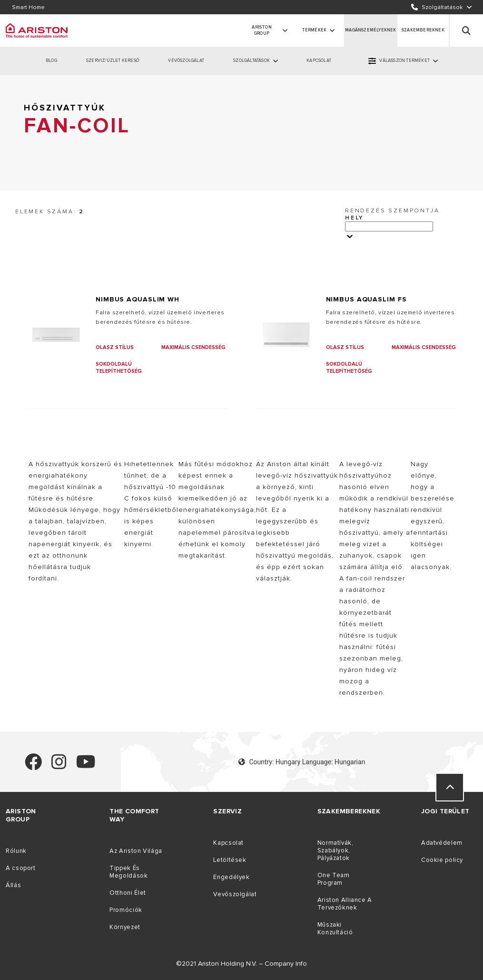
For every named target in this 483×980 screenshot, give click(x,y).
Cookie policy (442, 860)
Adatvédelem (442, 843)
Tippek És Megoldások (128, 872)
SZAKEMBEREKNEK (423, 30)
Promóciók (126, 910)
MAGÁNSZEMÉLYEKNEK (370, 30)
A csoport (21, 868)
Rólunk (16, 851)
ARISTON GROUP (261, 31)
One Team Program (334, 879)
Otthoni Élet (128, 893)
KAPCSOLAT (319, 61)
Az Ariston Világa (136, 851)
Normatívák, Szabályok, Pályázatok (335, 850)
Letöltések (230, 860)
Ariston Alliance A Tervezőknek (345, 904)
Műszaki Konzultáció (335, 929)
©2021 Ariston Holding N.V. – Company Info (241, 964)
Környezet (125, 927)
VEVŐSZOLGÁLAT (186, 61)
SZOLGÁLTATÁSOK (251, 61)
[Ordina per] (389, 226)
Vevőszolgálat (235, 894)
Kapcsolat (228, 843)
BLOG (51, 61)
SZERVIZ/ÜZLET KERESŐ (113, 61)
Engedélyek (231, 877)
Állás (13, 885)
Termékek (314, 30)
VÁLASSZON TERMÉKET (404, 61)
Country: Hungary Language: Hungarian (302, 762)
